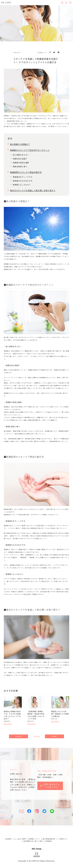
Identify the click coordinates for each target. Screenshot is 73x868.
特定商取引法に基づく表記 (33, 841)
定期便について (34, 839)
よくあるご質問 (20, 839)
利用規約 (49, 841)
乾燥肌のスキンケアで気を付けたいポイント (30, 150)
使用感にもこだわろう (22, 185)
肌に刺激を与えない (21, 155)
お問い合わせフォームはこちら (50, 786)
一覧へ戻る (37, 736)
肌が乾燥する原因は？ (20, 144)
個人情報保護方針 (49, 839)
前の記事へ (18, 736)
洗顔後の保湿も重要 (21, 163)
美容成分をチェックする (23, 177)
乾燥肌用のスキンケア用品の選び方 (26, 172)
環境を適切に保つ (20, 166)
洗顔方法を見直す (20, 159)
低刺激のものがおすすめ (23, 181)
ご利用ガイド (63, 839)
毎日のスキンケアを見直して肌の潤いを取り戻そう (33, 190)
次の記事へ (55, 736)
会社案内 (8, 839)
